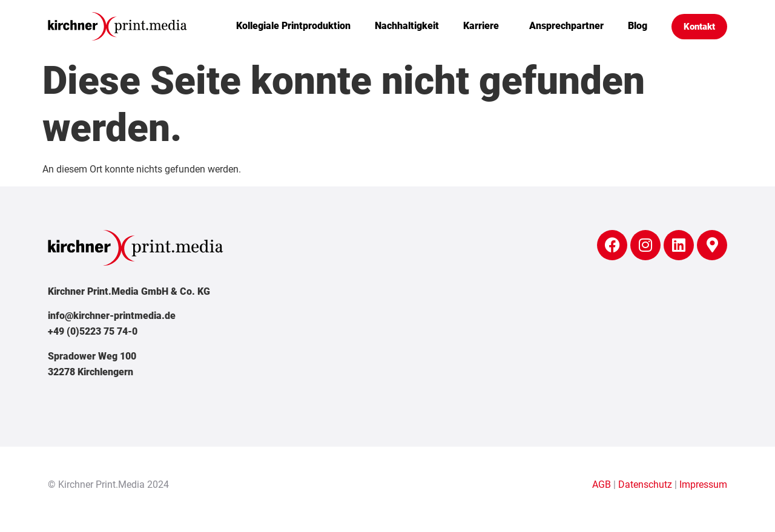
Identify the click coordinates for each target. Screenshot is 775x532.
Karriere (484, 26)
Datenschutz (645, 484)
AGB (602, 484)
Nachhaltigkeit (407, 26)
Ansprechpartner (566, 26)
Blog (638, 26)
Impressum (703, 484)
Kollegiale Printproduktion (293, 26)
